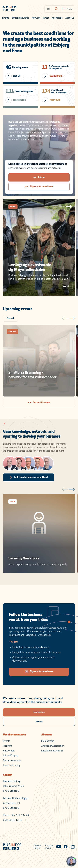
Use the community (15, 735)
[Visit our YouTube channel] (59, 847)
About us (70, 18)
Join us (39, 177)
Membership (48, 741)
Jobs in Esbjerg (11, 756)
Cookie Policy (37, 847)
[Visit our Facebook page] (66, 847)
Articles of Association (53, 746)
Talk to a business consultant (29, 477)
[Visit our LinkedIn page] (73, 847)
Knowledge (57, 18)
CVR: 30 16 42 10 (13, 820)
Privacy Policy (49, 847)
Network (36, 18)
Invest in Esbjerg (11, 765)
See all (66, 286)
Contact (8, 775)
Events (6, 18)
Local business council (52, 751)
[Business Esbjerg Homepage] (10, 9)
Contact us (39, 712)
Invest (46, 18)
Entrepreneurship (20, 18)
